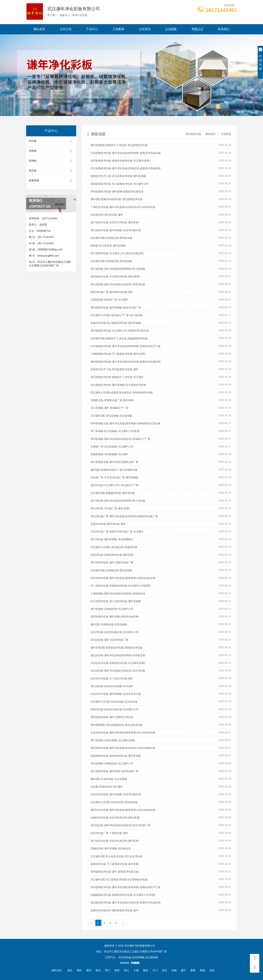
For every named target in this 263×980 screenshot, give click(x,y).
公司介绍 (66, 29)
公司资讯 (145, 29)
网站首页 (39, 29)
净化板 (51, 141)
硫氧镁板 (51, 181)
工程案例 (118, 29)
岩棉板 (51, 151)
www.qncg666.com (48, 256)
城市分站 (57, 970)
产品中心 (92, 29)
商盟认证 (197, 29)
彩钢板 (51, 161)
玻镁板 (51, 171)
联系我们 (224, 29)
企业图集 (171, 29)
